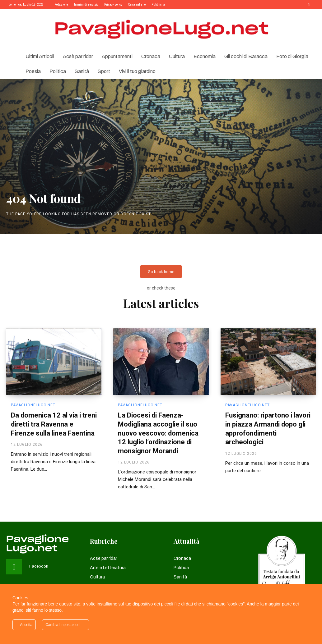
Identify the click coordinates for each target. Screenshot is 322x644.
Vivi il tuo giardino (137, 71)
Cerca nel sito (137, 4)
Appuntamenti (117, 56)
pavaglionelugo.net (33, 405)
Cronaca (151, 56)
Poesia (33, 71)
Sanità (82, 71)
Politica (58, 71)
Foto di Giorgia (292, 56)
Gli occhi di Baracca (246, 56)
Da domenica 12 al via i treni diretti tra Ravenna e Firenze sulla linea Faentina (54, 424)
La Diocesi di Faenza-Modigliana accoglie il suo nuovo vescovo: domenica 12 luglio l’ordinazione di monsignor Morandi (158, 433)
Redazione (61, 4)
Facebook (39, 567)
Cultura (177, 56)
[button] (309, 4)
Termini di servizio (86, 4)
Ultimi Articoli (40, 56)
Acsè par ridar (78, 56)
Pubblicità (158, 4)
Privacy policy (113, 4)
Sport (104, 71)
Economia (205, 56)
